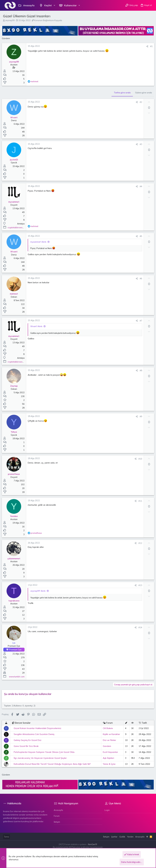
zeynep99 (10, 20)
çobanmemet (15, 558)
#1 (150, 46)
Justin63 (15, 159)
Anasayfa (58, 810)
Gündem (106, 746)
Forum (57, 816)
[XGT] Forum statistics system (78, 844)
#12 (139, 543)
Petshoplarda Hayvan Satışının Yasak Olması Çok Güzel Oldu (45, 752)
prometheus (15, 474)
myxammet (15, 202)
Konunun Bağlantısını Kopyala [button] (48, 20)
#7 (140, 320)
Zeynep (15, 386)
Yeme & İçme (109, 764)
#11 (139, 501)
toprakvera (15, 601)
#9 (140, 416)
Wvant (15, 117)
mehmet (15, 294)
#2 (140, 102)
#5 (140, 236)
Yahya (15, 432)
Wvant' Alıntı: (38, 326)
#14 (139, 627)
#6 (140, 278)
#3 (140, 144)
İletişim (57, 822)
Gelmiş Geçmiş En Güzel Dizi (29, 740)
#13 (139, 585)
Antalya (22, 223)
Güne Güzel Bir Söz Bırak (27, 746)
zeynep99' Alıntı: (39, 591)
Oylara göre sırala (142, 92)
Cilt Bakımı (107, 728)
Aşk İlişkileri (108, 758)
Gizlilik (122, 836)
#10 (139, 458)
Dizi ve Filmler (109, 740)
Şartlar (114, 836)
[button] (54, 5)
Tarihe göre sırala (121, 92)
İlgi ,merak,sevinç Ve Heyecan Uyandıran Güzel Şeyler (41, 758)
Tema (6, 836)
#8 (140, 370)
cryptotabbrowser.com (19, 227)
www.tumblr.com (18, 676)
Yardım (130, 836)
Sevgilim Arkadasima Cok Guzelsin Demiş (35, 734)
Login (107, 810)
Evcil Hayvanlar (110, 752)
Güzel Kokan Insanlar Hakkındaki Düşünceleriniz (39, 728)
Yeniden (15, 516)
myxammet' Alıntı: (40, 242)
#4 (140, 186)
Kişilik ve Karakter (111, 734)
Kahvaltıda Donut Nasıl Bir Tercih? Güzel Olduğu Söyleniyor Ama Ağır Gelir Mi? (53, 764)
